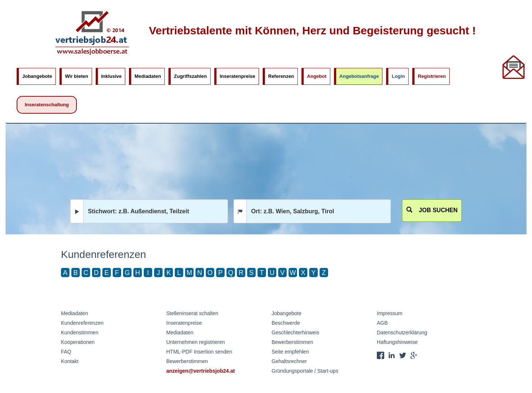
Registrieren (432, 76)
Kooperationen (78, 342)
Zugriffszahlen (190, 76)
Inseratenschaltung (47, 105)
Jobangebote (37, 76)
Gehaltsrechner (289, 361)
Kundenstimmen (80, 332)
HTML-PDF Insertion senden (199, 352)
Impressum (390, 313)
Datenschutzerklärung (402, 332)
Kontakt (70, 361)
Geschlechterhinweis (295, 332)
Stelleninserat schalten (192, 313)
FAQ (66, 352)
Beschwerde (286, 323)
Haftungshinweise (397, 342)
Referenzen (281, 76)
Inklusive (112, 76)
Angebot (317, 76)
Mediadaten (148, 76)
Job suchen (432, 210)
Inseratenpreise (238, 76)
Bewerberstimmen (187, 361)
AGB (382, 323)
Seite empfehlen (290, 352)
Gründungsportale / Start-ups (305, 371)
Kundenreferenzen (82, 323)
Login (398, 76)
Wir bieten (77, 76)
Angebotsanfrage (359, 76)
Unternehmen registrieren (196, 342)
